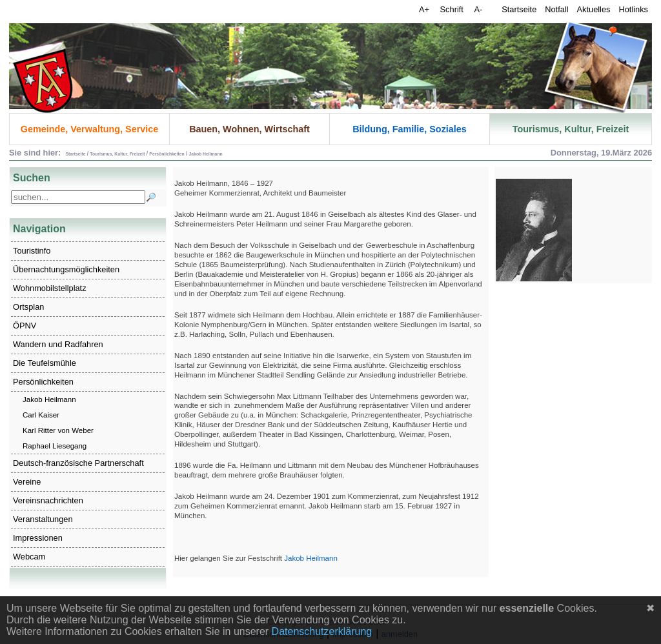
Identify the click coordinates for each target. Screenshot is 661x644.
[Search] (78, 197)
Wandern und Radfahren (58, 344)
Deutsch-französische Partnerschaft (78, 463)
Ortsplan (28, 307)
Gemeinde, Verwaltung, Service (90, 129)
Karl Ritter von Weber (58, 430)
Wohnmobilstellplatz (50, 288)
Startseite (519, 9)
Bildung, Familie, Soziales (410, 129)
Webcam (29, 557)
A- (478, 9)
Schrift (453, 9)
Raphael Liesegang (55, 446)
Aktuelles (594, 9)
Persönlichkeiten (43, 382)
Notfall (556, 9)
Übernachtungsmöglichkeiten (66, 269)
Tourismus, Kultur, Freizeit (571, 129)
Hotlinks (633, 9)
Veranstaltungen (43, 519)
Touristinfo (32, 251)
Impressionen (38, 538)
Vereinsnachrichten (48, 500)
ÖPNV (25, 326)
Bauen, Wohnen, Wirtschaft (249, 129)
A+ (425, 9)
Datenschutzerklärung (322, 631)
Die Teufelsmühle (45, 363)
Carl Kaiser (41, 415)
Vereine (27, 482)
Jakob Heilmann (49, 399)
